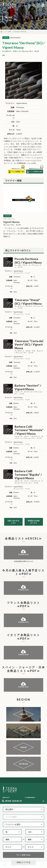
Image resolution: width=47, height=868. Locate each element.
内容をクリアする (24, 862)
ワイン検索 (8, 32)
